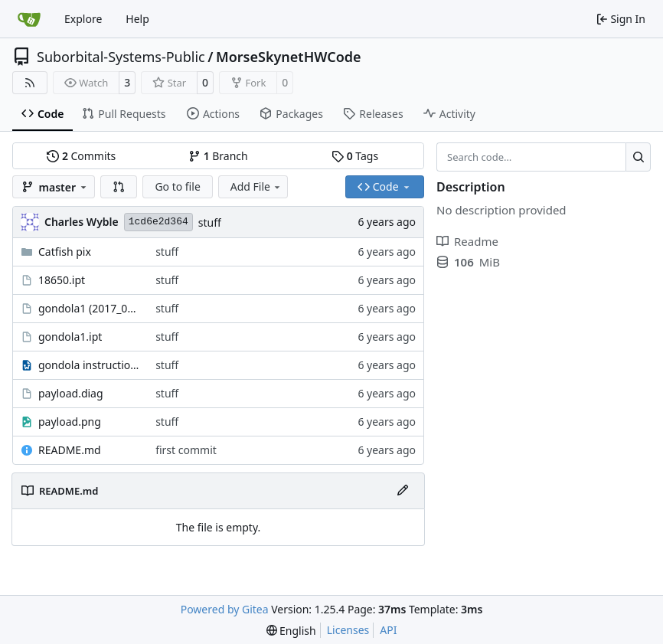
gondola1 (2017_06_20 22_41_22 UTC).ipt (89, 308)
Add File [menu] (256, 186)
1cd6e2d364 (158, 222)
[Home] (29, 19)
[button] (119, 187)
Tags (355, 156)
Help (137, 19)
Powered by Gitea (225, 609)
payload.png (70, 422)
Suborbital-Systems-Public (121, 57)
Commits (81, 156)
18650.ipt (62, 280)
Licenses (348, 630)
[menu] (291, 631)
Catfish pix (65, 252)
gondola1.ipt (70, 337)
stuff (210, 222)
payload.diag (71, 393)
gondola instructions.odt (89, 365)
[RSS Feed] (30, 83)
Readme (467, 241)
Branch (218, 156)
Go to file (177, 186)
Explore (83, 19)
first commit (186, 450)
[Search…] (638, 157)
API (388, 630)
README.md (70, 450)
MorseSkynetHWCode (289, 57)
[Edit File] (403, 491)
